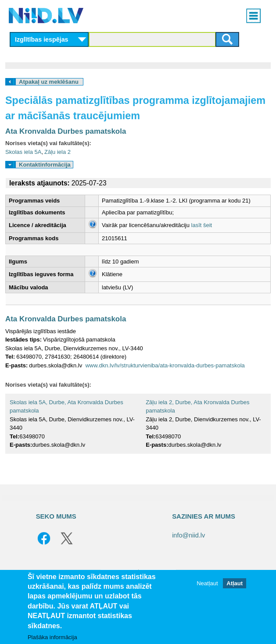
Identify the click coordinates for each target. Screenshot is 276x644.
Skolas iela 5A (23, 152)
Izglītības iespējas (42, 39)
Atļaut (235, 583)
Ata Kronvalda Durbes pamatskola (66, 131)
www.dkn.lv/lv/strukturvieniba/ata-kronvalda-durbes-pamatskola (165, 365)
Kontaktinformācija (45, 165)
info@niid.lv (188, 535)
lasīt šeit (202, 225)
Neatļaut (207, 583)
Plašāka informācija (52, 637)
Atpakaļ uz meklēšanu (49, 82)
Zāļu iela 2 (57, 152)
